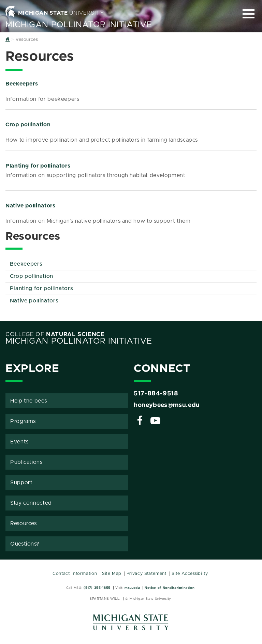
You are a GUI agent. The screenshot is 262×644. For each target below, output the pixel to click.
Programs (23, 421)
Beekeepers (22, 84)
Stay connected (31, 503)
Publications (26, 462)
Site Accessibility (190, 574)
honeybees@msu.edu (167, 405)
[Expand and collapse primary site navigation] (249, 14)
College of (55, 334)
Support (21, 483)
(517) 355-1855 (97, 588)
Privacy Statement (147, 574)
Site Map (112, 574)
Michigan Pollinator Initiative (79, 25)
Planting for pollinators (38, 166)
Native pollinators (31, 206)
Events (19, 442)
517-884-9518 (156, 394)
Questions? (25, 544)
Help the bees (28, 401)
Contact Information (75, 574)
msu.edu (132, 588)
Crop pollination (28, 125)
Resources (24, 523)
